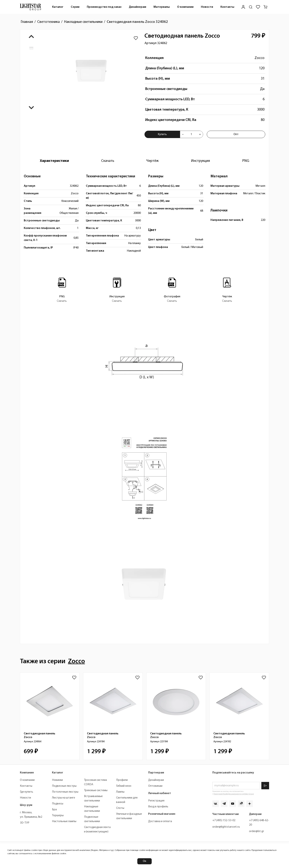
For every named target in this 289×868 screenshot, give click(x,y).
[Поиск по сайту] (251, 7)
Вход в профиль (158, 807)
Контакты (227, 7)
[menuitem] (58, 7)
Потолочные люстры (65, 792)
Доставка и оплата (160, 821)
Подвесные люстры (64, 786)
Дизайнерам (137, 7)
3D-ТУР (25, 823)
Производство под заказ (104, 7)
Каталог (58, 7)
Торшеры (58, 815)
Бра (54, 810)
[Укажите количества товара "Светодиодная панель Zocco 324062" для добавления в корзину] (191, 134)
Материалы (162, 7)
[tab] (54, 161)
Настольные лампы (64, 821)
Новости (207, 7)
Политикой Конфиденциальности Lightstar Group (234, 794)
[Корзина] (265, 7)
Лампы (120, 792)
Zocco (260, 58)
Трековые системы (96, 790)
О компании (185, 7)
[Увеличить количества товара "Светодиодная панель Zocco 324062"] (200, 134)
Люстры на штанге (63, 798)
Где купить (27, 792)
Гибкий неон (124, 786)
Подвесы (58, 804)
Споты (120, 808)
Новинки (57, 780)
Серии (75, 7)
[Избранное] (258, 7)
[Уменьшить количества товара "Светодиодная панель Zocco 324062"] (183, 134)
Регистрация (156, 801)
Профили (122, 780)
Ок (144, 861)
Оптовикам (155, 786)
